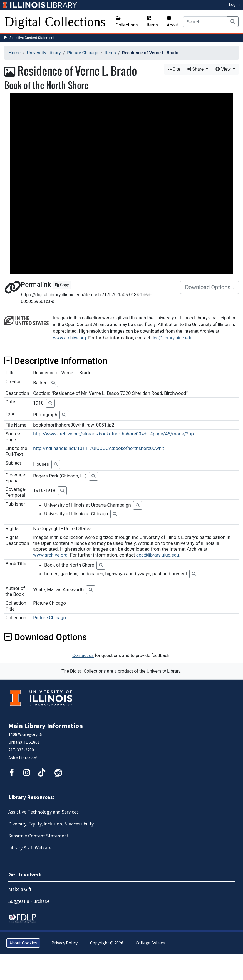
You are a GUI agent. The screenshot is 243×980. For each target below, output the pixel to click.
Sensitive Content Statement (32, 38)
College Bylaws (150, 943)
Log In (234, 4)
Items (152, 22)
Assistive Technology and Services (44, 812)
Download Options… (209, 287)
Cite (174, 69)
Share (196, 69)
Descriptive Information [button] (56, 361)
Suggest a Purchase (29, 901)
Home (15, 53)
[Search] (205, 22)
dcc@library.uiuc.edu (172, 338)
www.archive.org (70, 338)
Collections (127, 22)
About (173, 22)
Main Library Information (46, 726)
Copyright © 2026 (107, 943)
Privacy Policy (65, 943)
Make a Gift (20, 889)
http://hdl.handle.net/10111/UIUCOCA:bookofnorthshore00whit (99, 448)
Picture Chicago (83, 53)
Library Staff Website (30, 848)
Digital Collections (55, 22)
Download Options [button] (45, 637)
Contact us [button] (83, 656)
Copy (62, 285)
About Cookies (23, 943)
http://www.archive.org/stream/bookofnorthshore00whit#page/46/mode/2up (113, 434)
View (223, 69)
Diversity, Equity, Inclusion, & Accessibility (51, 824)
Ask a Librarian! (23, 758)
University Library (44, 53)
